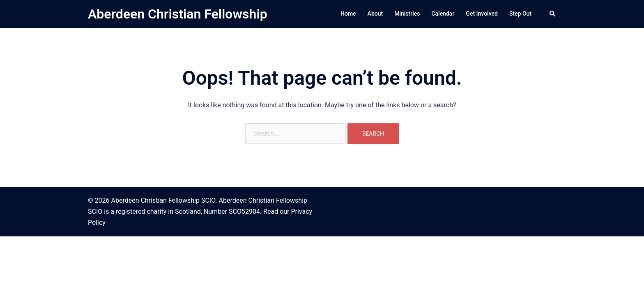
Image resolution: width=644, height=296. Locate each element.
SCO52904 (244, 212)
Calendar (443, 14)
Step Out (520, 14)
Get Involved (482, 14)
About (375, 14)
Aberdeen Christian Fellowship (178, 14)
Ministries (407, 14)
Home (348, 14)
